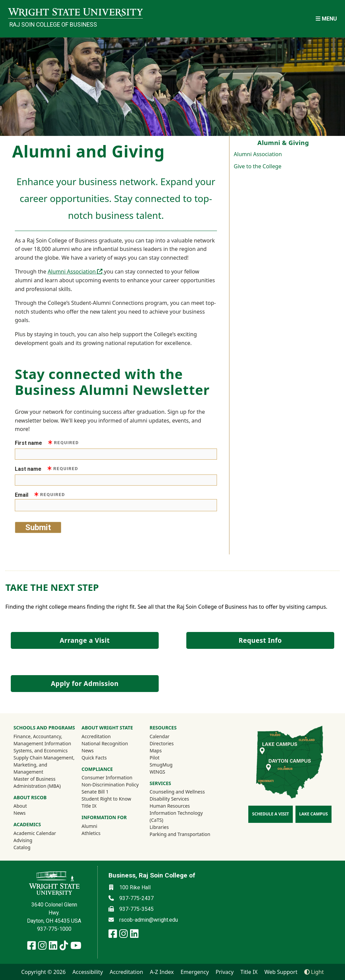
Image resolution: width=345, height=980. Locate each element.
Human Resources (170, 806)
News (20, 813)
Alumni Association (258, 154)
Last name (46, 469)
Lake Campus (313, 814)
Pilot (154, 758)
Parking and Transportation (180, 834)
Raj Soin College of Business (53, 25)
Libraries (159, 827)
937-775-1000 (54, 929)
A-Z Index (162, 972)
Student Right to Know (106, 799)
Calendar (160, 736)
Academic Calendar (35, 833)
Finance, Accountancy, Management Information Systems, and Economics (42, 743)
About (20, 806)
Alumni (98, 826)
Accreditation (96, 736)
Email (40, 495)
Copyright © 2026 (43, 972)
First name (47, 443)
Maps (156, 751)
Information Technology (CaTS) (176, 816)
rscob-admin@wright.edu (149, 920)
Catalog (22, 847)
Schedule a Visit (270, 814)
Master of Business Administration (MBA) (37, 782)
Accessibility (88, 972)
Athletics (100, 833)
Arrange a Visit (85, 640)
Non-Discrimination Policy (110, 785)
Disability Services (169, 799)
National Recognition (105, 743)
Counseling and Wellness (177, 792)
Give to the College (258, 166)
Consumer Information (107, 777)
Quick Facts (94, 758)
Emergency (195, 972)
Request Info (260, 640)
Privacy (225, 972)
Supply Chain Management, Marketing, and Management (44, 765)
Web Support (281, 972)
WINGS (157, 772)
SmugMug (170, 765)
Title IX (89, 806)
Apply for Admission (85, 683)
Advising (23, 840)
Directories (162, 743)
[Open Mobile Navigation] (326, 19)
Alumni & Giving (283, 142)
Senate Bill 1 (95, 792)
